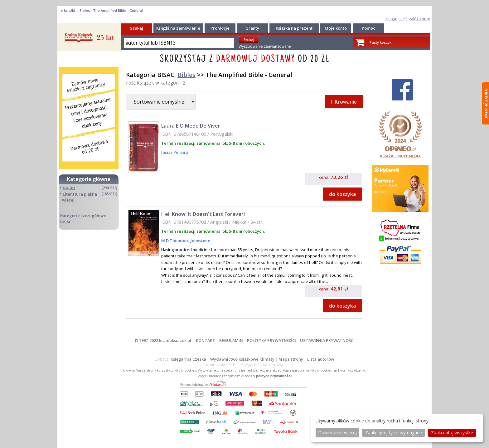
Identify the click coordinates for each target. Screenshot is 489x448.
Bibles (186, 75)
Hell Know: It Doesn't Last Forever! (203, 214)
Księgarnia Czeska (188, 359)
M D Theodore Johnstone (186, 241)
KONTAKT (206, 340)
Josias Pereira (175, 152)
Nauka (69, 188)
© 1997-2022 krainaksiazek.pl (163, 340)
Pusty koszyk (380, 42)
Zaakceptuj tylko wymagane (394, 433)
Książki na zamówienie (178, 28)
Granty (252, 28)
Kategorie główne (89, 179)
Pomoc (368, 28)
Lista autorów (321, 359)
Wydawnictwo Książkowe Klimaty (242, 359)
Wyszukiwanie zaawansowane (265, 46)
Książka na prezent (294, 28)
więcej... (70, 200)
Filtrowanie (344, 102)
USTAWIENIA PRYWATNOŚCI (327, 340)
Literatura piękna (80, 194)
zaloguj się (395, 19)
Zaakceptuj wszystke (452, 433)
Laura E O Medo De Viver (191, 126)
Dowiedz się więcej (337, 433)
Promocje (220, 28)
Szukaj (137, 28)
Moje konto (336, 28)
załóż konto (420, 19)
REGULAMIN (231, 340)
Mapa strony (291, 359)
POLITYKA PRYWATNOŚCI (271, 340)
